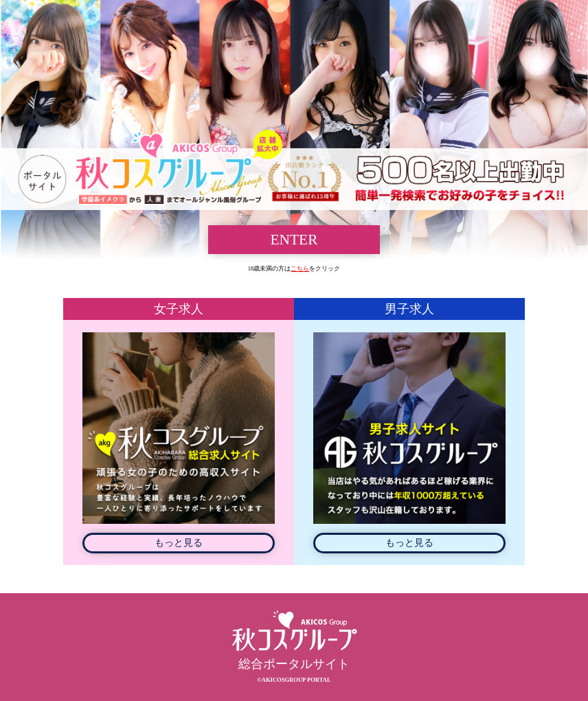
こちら (300, 268)
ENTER (294, 240)
